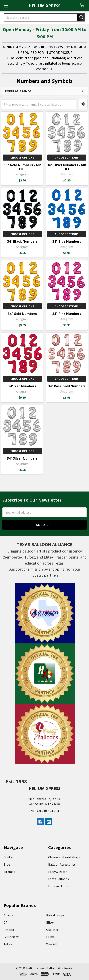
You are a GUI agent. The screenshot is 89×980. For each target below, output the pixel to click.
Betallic (9, 930)
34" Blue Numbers (67, 241)
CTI (6, 922)
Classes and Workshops (64, 857)
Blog (7, 864)
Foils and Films (58, 886)
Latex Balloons (58, 879)
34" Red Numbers (22, 386)
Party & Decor (57, 872)
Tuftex (8, 944)
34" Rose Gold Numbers (67, 386)
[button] (83, 104)
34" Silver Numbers (22, 458)
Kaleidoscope (55, 915)
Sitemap (9, 872)
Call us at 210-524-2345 (45, 811)
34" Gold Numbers (22, 314)
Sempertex (11, 937)
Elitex (50, 922)
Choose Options (22, 158)
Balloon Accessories (62, 864)
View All (51, 944)
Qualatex (52, 930)
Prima (50, 937)
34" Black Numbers (22, 241)
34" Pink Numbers (67, 314)
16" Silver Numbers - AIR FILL (67, 167)
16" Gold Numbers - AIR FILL (22, 167)
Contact (9, 857)
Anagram (10, 915)
